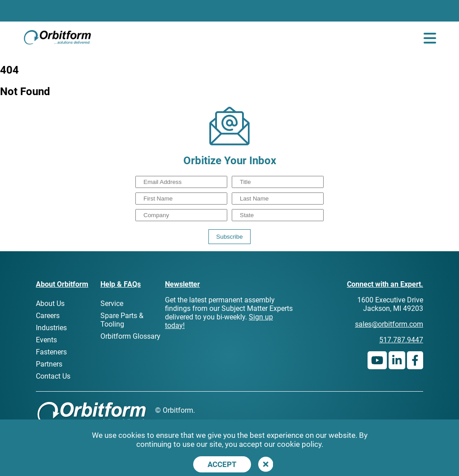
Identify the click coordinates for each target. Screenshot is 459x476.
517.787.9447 (401, 340)
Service (112, 304)
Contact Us (53, 376)
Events (46, 340)
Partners (49, 364)
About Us (50, 304)
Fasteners (51, 352)
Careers (48, 316)
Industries (51, 328)
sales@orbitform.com (389, 324)
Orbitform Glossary (130, 336)
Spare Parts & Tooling (122, 320)
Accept (222, 464)
